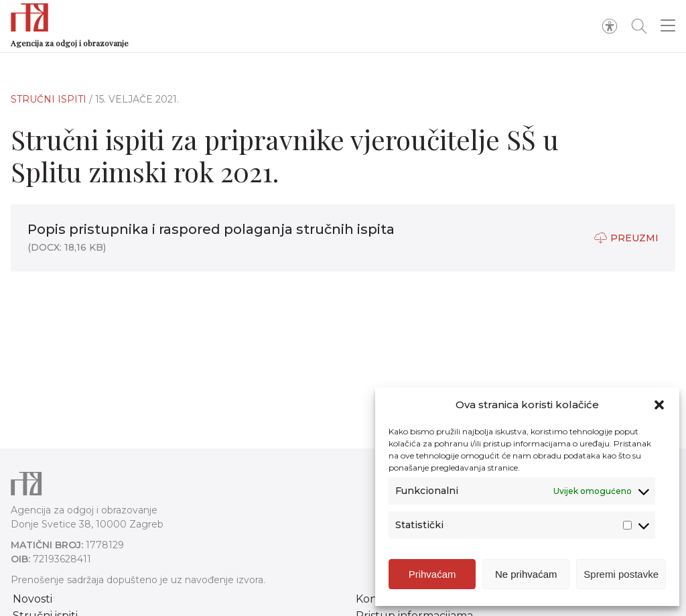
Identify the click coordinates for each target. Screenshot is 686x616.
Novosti (32, 599)
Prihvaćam (432, 574)
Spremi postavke (621, 574)
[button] (659, 405)
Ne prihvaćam (526, 574)
